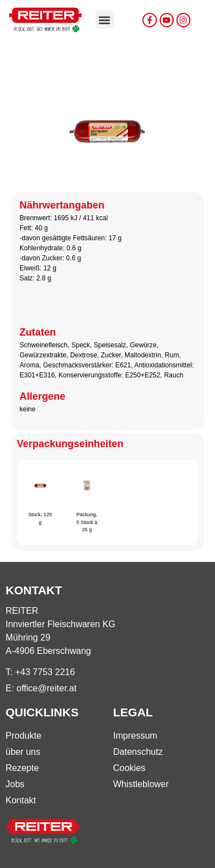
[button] (105, 20)
